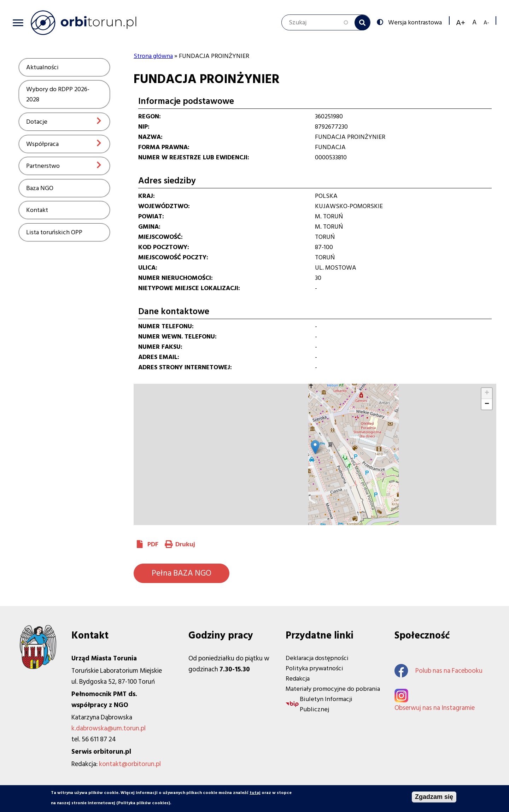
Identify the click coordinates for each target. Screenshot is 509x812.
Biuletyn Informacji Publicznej (326, 704)
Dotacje (37, 122)
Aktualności (42, 67)
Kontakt (37, 210)
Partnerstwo (43, 166)
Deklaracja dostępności (317, 658)
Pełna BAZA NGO (182, 573)
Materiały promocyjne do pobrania (333, 689)
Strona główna (153, 56)
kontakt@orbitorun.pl (130, 764)
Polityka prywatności (314, 668)
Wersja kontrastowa (414, 22)
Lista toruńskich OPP (54, 232)
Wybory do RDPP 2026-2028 (58, 94)
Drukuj (185, 544)
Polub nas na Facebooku (438, 671)
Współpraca (42, 144)
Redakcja (298, 679)
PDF (153, 544)
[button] (315, 447)
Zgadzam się (434, 797)
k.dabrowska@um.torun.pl (109, 728)
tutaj (255, 793)
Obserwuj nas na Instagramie (435, 708)
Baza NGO (40, 188)
